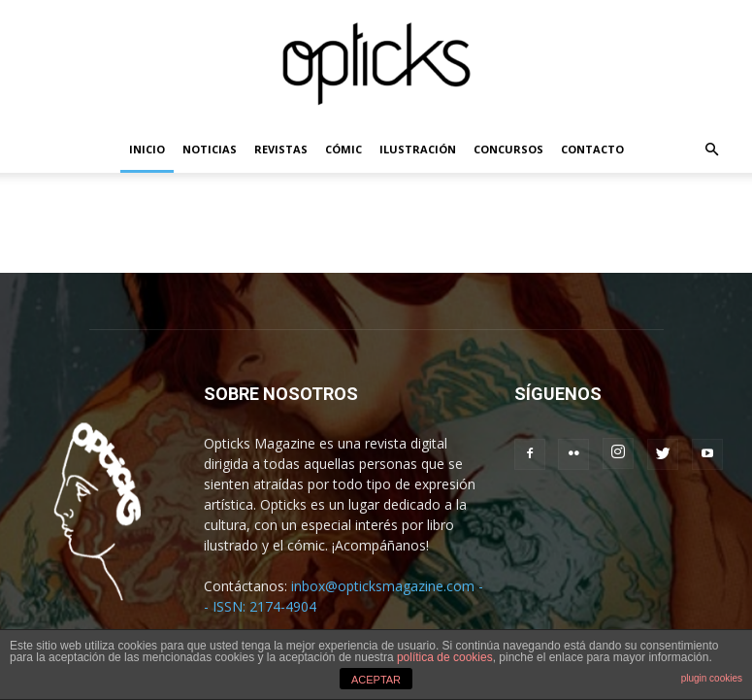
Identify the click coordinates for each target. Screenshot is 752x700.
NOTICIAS (210, 149)
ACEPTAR (376, 680)
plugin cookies (712, 678)
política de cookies (445, 657)
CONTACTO (592, 149)
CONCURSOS (508, 149)
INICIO (147, 149)
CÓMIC (343, 149)
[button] (712, 150)
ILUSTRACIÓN (418, 149)
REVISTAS (281, 149)
